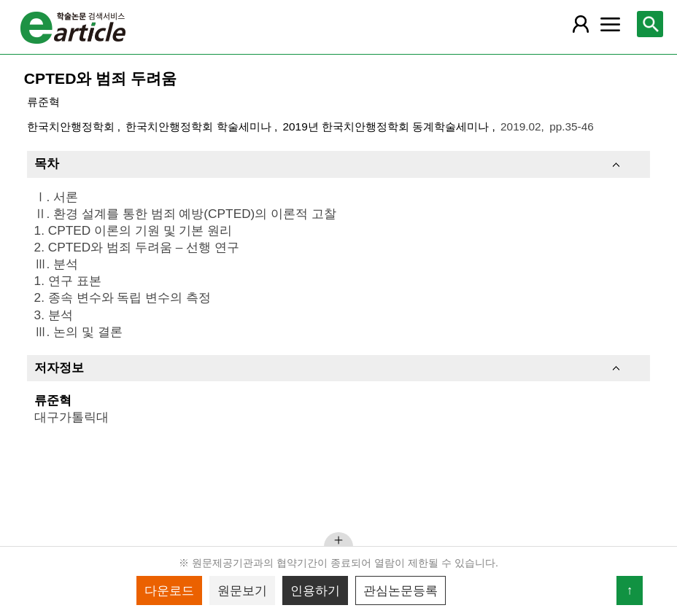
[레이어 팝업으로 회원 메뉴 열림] (581, 24)
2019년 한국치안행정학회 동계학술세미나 (388, 126)
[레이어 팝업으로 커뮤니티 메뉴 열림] (611, 24)
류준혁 (43, 102)
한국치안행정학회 (72, 126)
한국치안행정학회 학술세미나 (200, 126)
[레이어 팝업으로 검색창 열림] (650, 24)
